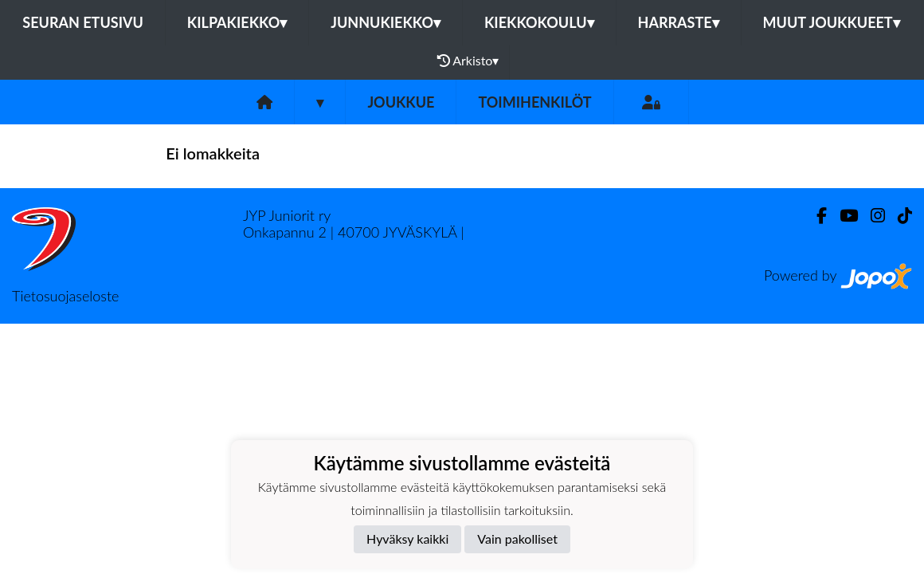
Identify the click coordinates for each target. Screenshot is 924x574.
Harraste (679, 22)
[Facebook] (815, 216)
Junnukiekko (386, 22)
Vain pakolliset (517, 539)
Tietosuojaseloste (65, 296)
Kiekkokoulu (539, 22)
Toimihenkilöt (534, 102)
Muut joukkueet (832, 22)
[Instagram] (871, 216)
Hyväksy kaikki (407, 539)
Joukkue (401, 102)
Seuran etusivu (83, 22)
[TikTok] (899, 216)
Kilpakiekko (237, 22)
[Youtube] (842, 216)
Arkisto (468, 61)
